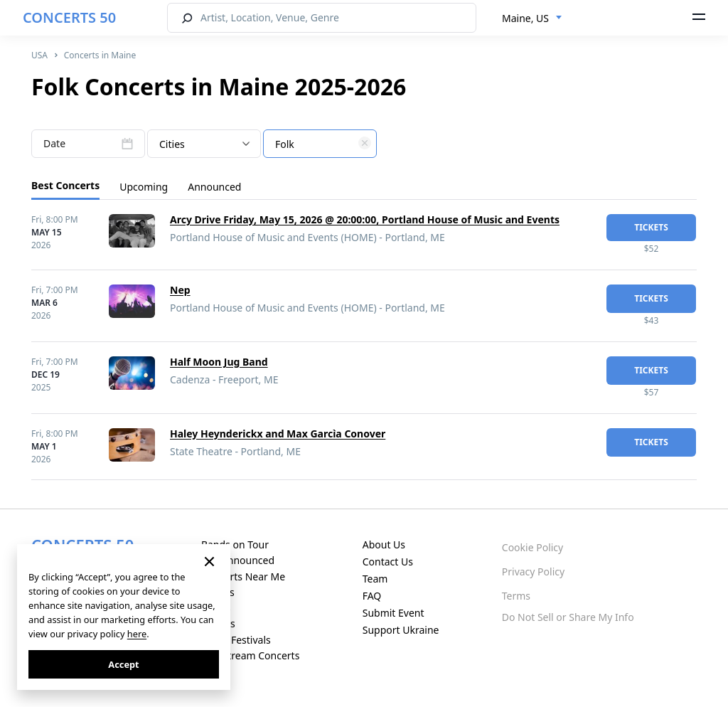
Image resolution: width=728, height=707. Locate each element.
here (137, 634)
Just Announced (238, 560)
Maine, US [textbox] (525, 18)
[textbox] (320, 144)
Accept (123, 664)
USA (39, 55)
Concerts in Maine (100, 55)
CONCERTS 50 (69, 17)
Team (375, 579)
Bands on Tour (235, 544)
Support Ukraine (401, 630)
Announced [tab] (214, 187)
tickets (651, 227)
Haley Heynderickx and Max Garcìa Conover (278, 434)
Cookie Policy (532, 547)
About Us (384, 544)
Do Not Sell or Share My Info (568, 617)
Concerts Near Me (243, 576)
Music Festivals (236, 640)
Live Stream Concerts (250, 655)
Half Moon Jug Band (219, 362)
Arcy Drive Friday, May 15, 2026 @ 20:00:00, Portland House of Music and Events (365, 219)
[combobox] (532, 18)
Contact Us (388, 562)
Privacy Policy (533, 572)
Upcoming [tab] (144, 187)
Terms (516, 596)
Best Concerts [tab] (65, 185)
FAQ (372, 596)
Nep (180, 290)
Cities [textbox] (172, 144)
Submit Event (394, 613)
